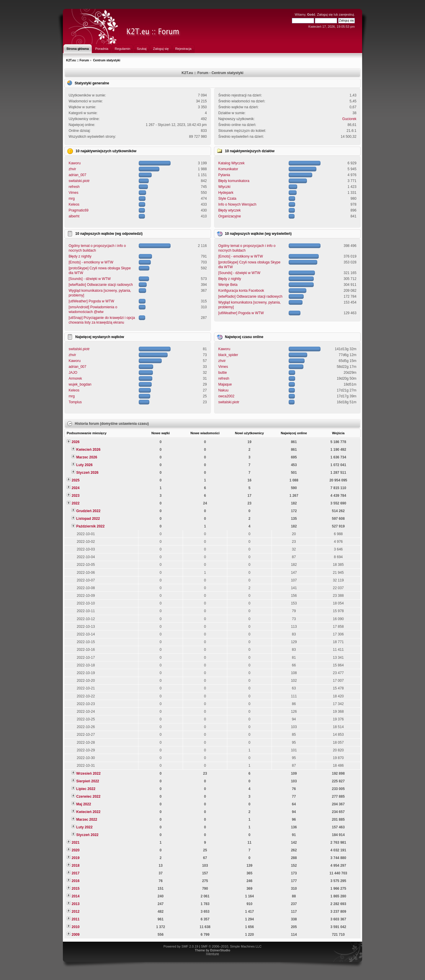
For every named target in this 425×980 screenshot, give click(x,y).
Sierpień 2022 (88, 781)
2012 (76, 912)
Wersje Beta (228, 285)
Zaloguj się (325, 14)
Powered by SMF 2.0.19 (181, 946)
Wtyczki (224, 187)
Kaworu (75, 163)
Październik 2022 (90, 526)
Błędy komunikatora (234, 181)
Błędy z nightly (80, 256)
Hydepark (226, 193)
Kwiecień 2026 (88, 450)
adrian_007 (77, 175)
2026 (76, 442)
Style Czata (227, 199)
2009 (76, 935)
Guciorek (349, 119)
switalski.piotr (79, 181)
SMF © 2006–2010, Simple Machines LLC (231, 946)
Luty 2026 (84, 465)
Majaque (225, 384)
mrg (72, 199)
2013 (76, 904)
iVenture (212, 954)
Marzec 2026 (87, 457)
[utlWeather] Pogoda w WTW (91, 301)
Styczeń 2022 (87, 835)
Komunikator (228, 169)
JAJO (73, 373)
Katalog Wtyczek (231, 163)
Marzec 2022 (87, 820)
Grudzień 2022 (88, 511)
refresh (74, 187)
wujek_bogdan (80, 384)
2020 (76, 850)
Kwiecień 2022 (88, 812)
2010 (76, 927)
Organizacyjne (229, 216)
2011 (76, 919)
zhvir (72, 169)
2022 (76, 503)
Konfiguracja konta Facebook (241, 291)
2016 (76, 881)
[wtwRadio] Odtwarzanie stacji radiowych (100, 285)
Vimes (73, 193)
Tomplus (75, 402)
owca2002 (226, 396)
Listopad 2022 (88, 519)
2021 (76, 843)
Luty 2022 (84, 827)
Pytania (224, 175)
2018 (76, 866)
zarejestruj (346, 14)
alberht (74, 216)
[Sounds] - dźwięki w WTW (90, 279)
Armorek (75, 378)
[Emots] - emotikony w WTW (91, 262)
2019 (76, 858)
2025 (76, 480)
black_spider (228, 355)
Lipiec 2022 (86, 789)
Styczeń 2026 (87, 473)
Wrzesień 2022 (88, 773)
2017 (76, 873)
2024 (76, 488)
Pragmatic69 (78, 210)
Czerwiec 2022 (88, 797)
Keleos (74, 204)
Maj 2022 (84, 804)
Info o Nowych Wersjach (237, 204)
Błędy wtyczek (229, 210)
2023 (76, 496)
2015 (76, 889)
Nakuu (223, 390)
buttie (222, 373)
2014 (76, 896)
